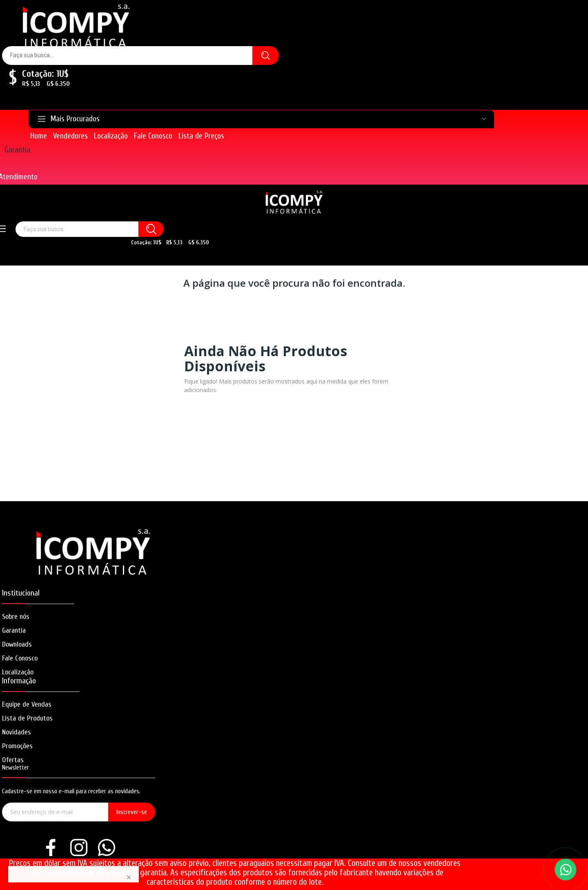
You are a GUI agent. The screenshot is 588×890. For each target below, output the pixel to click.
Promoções (17, 746)
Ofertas (13, 760)
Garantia (17, 150)
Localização (18, 672)
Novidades (17, 732)
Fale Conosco (20, 658)
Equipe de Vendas (27, 704)
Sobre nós (16, 617)
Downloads (17, 644)
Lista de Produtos (27, 718)
